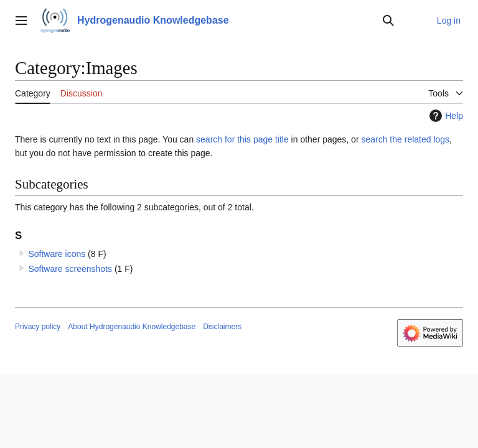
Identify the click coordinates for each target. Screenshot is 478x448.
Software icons (57, 254)
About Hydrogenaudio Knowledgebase (132, 327)
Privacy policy (38, 327)
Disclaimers (222, 327)
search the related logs (405, 139)
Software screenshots (70, 269)
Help (445, 116)
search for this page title (242, 139)
